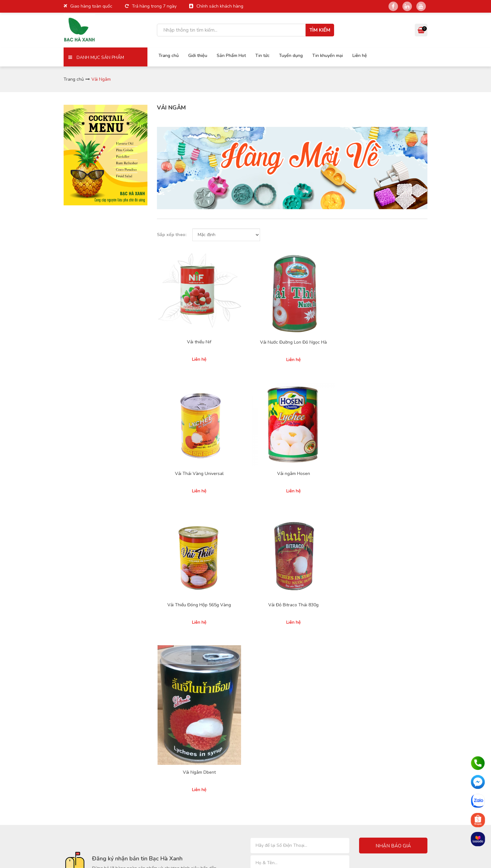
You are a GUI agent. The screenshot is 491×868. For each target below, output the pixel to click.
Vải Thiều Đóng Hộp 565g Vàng (187, 428)
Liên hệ (358, 55)
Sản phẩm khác (397, 656)
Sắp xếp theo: (172, 235)
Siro (324, 629)
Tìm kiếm (320, 30)
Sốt (323, 664)
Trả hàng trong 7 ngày (154, 6)
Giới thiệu (196, 55)
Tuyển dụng (289, 55)
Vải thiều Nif (187, 318)
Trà (385, 638)
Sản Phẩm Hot (230, 55)
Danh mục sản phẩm (96, 57)
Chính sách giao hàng (279, 622)
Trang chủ (167, 55)
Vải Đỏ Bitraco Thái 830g (257, 428)
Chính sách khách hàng (220, 6)
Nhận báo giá (393, 524)
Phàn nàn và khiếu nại (279, 656)
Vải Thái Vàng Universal (327, 318)
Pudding (328, 647)
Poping (327, 656)
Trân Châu (392, 629)
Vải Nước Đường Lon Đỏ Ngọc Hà (257, 321)
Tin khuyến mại (326, 55)
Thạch (388, 647)
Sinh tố (327, 638)
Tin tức (261, 55)
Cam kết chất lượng (276, 647)
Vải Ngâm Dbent (327, 451)
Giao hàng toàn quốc (91, 6)
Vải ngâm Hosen (397, 318)
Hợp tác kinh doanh (214, 657)
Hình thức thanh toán (278, 613)
